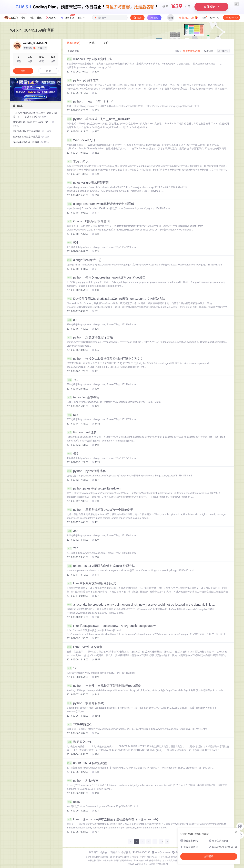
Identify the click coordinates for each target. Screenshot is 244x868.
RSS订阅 (223, 51)
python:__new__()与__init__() (90, 101)
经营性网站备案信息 (168, 857)
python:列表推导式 (83, 80)
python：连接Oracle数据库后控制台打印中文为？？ (105, 359)
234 (72, 548)
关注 (23, 71)
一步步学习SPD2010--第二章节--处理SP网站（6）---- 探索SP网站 (35, 115)
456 (72, 454)
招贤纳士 (104, 852)
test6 (73, 802)
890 (72, 320)
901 (72, 243)
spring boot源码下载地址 (31, 142)
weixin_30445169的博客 (32, 30)
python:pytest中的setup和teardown (94, 488)
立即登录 (209, 856)
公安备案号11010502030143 (99, 857)
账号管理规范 (155, 861)
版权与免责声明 (170, 861)
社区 (39, 18)
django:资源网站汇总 (84, 260)
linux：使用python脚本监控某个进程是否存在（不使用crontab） (113, 819)
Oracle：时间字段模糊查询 (88, 221)
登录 (171, 18)
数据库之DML (79, 742)
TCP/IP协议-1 (79, 724)
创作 (231, 18)
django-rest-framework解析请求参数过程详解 (100, 204)
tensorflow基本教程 (83, 397)
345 (72, 531)
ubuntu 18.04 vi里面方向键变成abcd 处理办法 (101, 566)
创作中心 (215, 18)
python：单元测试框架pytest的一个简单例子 (100, 510)
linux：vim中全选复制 (85, 647)
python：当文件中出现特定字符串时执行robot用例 (104, 686)
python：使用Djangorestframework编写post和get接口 (106, 278)
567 (72, 415)
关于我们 (94, 852)
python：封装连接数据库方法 (90, 337)
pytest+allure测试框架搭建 (88, 183)
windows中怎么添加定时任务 (89, 59)
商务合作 (115, 852)
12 (72, 668)
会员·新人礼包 (189, 17)
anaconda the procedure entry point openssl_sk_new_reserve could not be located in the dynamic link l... (141, 605)
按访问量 (209, 51)
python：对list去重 (82, 781)
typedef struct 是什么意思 (31, 137)
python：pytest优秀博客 (86, 471)
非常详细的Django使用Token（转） (34, 124)
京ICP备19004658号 (122, 857)
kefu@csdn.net (163, 852)
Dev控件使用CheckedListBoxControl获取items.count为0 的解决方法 (116, 299)
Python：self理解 (82, 432)
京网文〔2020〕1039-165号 (145, 857)
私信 (48, 71)
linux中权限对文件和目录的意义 (91, 583)
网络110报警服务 (105, 861)
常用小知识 (78, 161)
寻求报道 (126, 852)
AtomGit (51, 17)
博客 (23, 18)
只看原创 (73, 51)
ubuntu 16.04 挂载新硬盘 (87, 763)
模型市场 (68, 17)
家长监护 (92, 861)
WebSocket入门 (81, 140)
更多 (81, 18)
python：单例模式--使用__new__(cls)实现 (98, 119)
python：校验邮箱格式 (85, 703)
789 (72, 380)
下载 (31, 18)
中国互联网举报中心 (123, 861)
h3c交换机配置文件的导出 (32, 131)
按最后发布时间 (191, 51)
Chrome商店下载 (141, 861)
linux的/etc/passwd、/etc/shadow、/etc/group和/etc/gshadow (111, 626)
